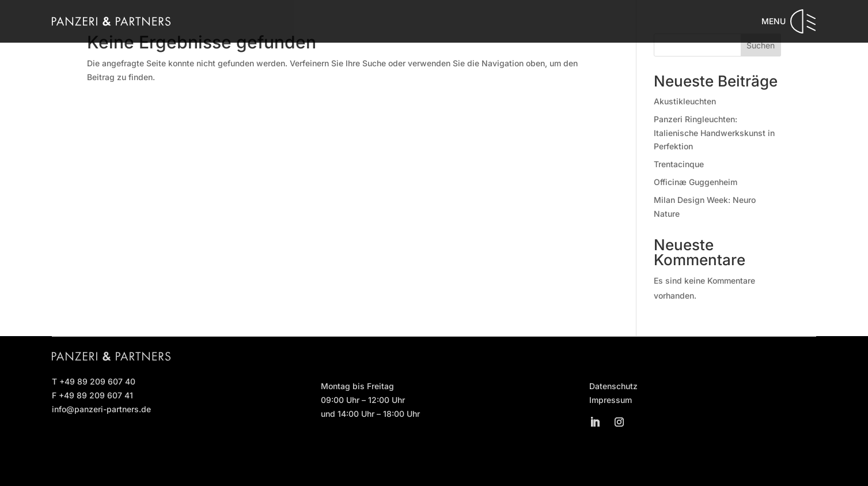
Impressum (611, 400)
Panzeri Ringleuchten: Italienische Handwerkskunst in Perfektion (714, 133)
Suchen (761, 45)
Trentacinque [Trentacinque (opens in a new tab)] (679, 164)
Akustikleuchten (685, 101)
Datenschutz (613, 386)
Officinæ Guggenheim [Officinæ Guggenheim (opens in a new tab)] (695, 182)
